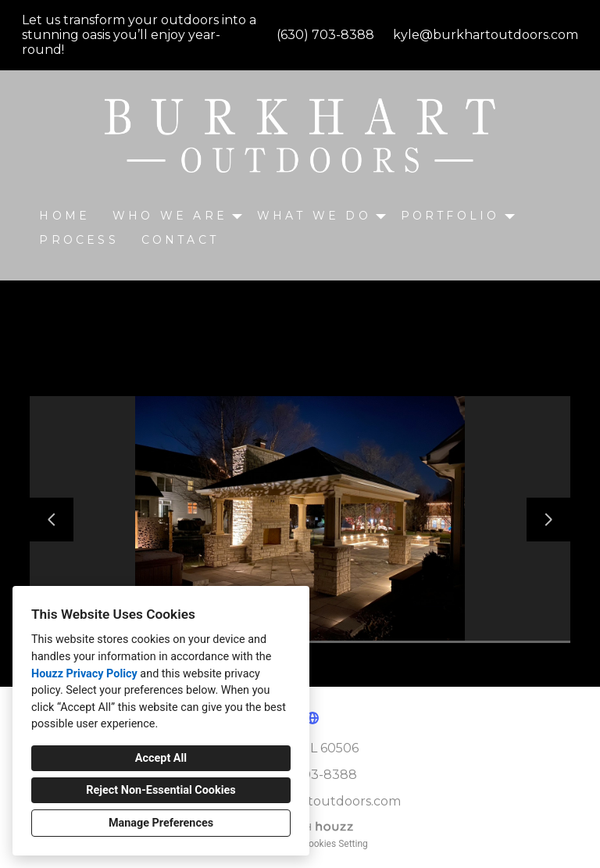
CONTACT (180, 240)
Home (64, 216)
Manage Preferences (161, 823)
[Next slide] (548, 520)
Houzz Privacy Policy (84, 674)
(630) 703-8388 (325, 35)
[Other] (312, 718)
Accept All (161, 758)
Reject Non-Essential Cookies (161, 790)
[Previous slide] (52, 520)
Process (79, 240)
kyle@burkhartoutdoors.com (486, 35)
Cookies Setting (335, 844)
